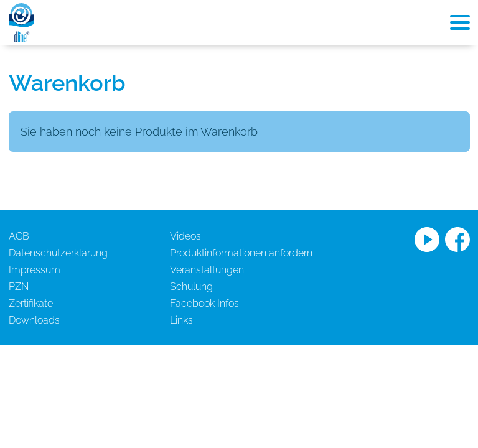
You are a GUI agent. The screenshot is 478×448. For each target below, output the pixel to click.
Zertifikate (31, 303)
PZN (19, 287)
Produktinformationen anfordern (241, 253)
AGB (19, 236)
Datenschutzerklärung (58, 253)
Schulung (191, 287)
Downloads (34, 320)
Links (181, 320)
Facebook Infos (204, 303)
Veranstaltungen (207, 270)
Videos (185, 236)
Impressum (35, 270)
